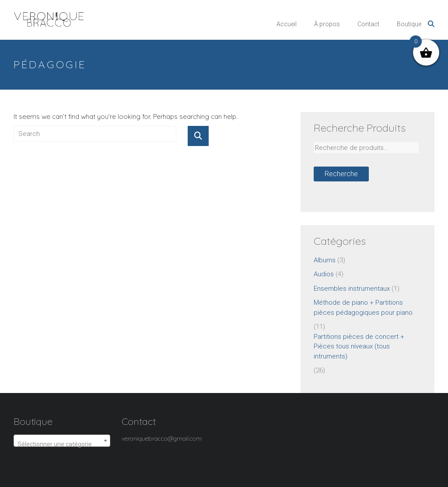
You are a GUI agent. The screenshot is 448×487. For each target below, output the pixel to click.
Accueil (287, 24)
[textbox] (62, 444)
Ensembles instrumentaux (352, 289)
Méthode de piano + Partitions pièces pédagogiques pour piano (363, 308)
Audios (324, 274)
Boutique (409, 24)
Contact (368, 24)
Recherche (341, 174)
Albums (325, 260)
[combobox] (62, 441)
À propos (327, 24)
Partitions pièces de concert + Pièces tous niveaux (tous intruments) (359, 346)
